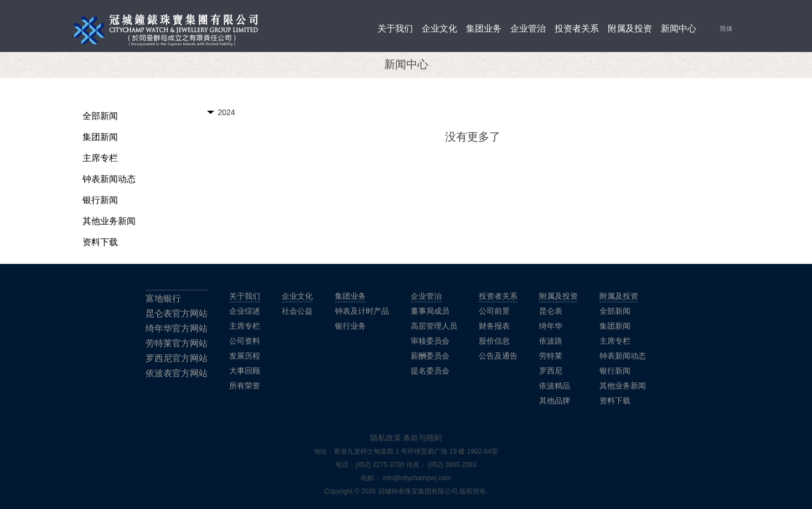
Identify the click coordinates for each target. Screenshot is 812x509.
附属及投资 (630, 28)
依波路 (551, 341)
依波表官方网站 (177, 373)
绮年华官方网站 (177, 328)
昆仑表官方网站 (177, 313)
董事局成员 (430, 311)
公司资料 (245, 341)
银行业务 (350, 326)
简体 (726, 29)
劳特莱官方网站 (177, 343)
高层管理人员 (434, 326)
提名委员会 (430, 371)
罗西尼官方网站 (177, 358)
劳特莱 (551, 356)
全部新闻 (100, 116)
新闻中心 (679, 28)
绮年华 (551, 326)
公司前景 (494, 311)
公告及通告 (498, 356)
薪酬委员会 (430, 356)
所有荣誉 (245, 386)
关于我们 (395, 28)
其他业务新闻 (109, 221)
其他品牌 (555, 401)
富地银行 (163, 298)
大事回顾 (245, 371)
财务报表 (494, 326)
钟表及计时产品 (362, 311)
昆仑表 (551, 311)
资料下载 (100, 242)
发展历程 (245, 356)
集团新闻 (100, 137)
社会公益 (297, 311)
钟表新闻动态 (109, 179)
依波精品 (555, 386)
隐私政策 (386, 438)
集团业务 (484, 28)
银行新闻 (100, 200)
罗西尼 (551, 371)
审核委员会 (430, 341)
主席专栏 (100, 158)
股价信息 (494, 341)
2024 (227, 112)
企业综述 (245, 311)
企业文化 (439, 28)
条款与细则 (422, 438)
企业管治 (528, 28)
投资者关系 (577, 28)
